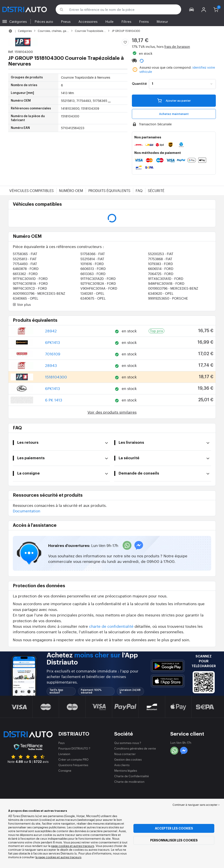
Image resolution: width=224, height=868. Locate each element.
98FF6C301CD (30, 288)
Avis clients (122, 765)
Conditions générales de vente (135, 748)
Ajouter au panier (174, 100)
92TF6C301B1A (30, 283)
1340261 (92, 293)
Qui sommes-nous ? (128, 743)
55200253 (161, 254)
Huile (109, 21)
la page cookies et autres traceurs (58, 857)
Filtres (126, 21)
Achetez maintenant (174, 114)
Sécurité (156, 190)
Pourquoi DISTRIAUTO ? (74, 748)
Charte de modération (129, 782)
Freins (144, 21)
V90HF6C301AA (99, 288)
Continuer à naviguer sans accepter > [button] (196, 805)
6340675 (93, 298)
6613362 (25, 274)
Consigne (65, 770)
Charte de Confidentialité (132, 776)
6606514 (161, 268)
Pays (61, 743)
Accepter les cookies (174, 828)
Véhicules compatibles (31, 190)
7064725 (161, 274)
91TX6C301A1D (166, 278)
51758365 (25, 254)
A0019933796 (39, 293)
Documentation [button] (27, 511)
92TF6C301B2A (98, 283)
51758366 (93, 254)
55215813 (25, 259)
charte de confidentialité (111, 626)
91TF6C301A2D (98, 278)
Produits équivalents (109, 190)
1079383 (160, 264)
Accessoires (88, 21)
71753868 (160, 259)
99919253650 (168, 298)
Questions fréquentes (73, 765)
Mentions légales (126, 770)
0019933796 (173, 288)
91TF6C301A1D (30, 278)
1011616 (92, 264)
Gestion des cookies (128, 759)
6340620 (161, 293)
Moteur (162, 21)
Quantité (139, 84)
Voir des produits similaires (112, 412)
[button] (192, 9)
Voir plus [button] (22, 305)
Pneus (66, 21)
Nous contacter (125, 754)
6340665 (26, 298)
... (109, 101)
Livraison (64, 754)
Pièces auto (44, 21)
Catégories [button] (18, 21)
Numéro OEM (71, 190)
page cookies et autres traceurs (73, 846)
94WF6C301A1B (166, 283)
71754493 (25, 264)
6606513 (93, 268)
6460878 (26, 268)
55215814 (92, 259)
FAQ (139, 190)
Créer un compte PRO (73, 759)
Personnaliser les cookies (174, 840)
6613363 (93, 274)
